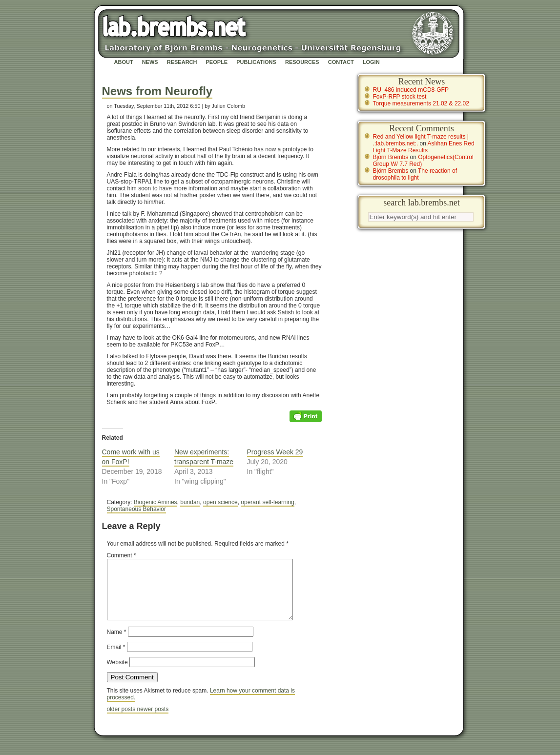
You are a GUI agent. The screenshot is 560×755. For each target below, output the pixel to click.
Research (182, 62)
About (124, 62)
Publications (256, 62)
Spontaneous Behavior (136, 509)
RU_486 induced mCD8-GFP (411, 90)
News (150, 62)
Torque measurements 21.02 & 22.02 (421, 103)
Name (117, 644)
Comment (122, 555)
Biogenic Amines (156, 502)
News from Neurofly (157, 91)
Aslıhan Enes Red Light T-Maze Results (424, 147)
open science (220, 502)
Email (116, 659)
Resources (302, 62)
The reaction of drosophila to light (415, 174)
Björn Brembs (391, 157)
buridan (190, 502)
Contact (341, 62)
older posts (122, 721)
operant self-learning (267, 502)
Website (117, 674)
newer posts (153, 721)
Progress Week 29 (275, 452)
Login (371, 62)
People (217, 62)
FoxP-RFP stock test (400, 97)
